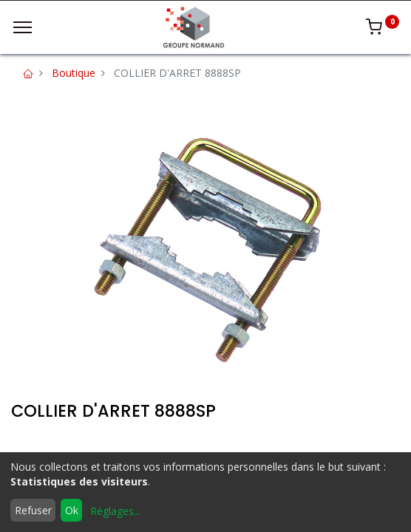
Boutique (74, 73)
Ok (72, 510)
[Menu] (23, 27)
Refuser (33, 510)
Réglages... (115, 511)
